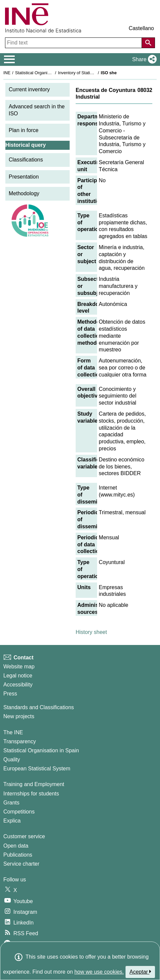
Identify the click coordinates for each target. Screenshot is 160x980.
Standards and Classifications (39, 707)
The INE (13, 732)
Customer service (24, 836)
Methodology (24, 193)
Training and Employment (34, 784)
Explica (12, 821)
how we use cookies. (99, 972)
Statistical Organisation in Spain (45, 73)
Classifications (26, 160)
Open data (16, 846)
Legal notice (18, 676)
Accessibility (18, 685)
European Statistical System (37, 769)
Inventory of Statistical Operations (90, 73)
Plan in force (24, 130)
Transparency (20, 741)
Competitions (19, 812)
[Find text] (74, 43)
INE (7, 73)
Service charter (21, 864)
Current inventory (29, 89)
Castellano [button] (141, 28)
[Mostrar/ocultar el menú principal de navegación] (10, 60)
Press (10, 694)
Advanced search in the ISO (37, 110)
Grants (11, 803)
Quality (12, 759)
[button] (143, 60)
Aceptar (140, 972)
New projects (19, 716)
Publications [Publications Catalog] (18, 855)
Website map (19, 667)
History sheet (91, 632)
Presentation (24, 177)
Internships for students (31, 794)
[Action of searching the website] (148, 43)
